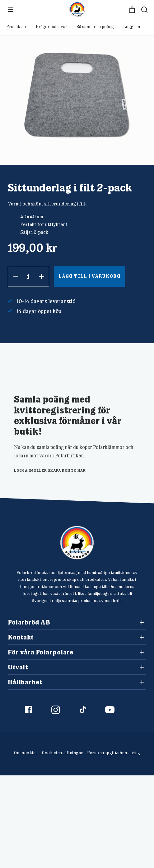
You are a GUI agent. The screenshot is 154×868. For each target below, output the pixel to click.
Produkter (16, 27)
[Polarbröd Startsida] (77, 543)
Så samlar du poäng (95, 27)
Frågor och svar (51, 27)
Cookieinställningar (63, 753)
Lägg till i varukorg (89, 276)
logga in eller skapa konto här (50, 470)
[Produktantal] (28, 276)
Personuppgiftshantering (114, 753)
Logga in (132, 27)
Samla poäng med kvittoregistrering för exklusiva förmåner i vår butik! (68, 415)
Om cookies (26, 753)
